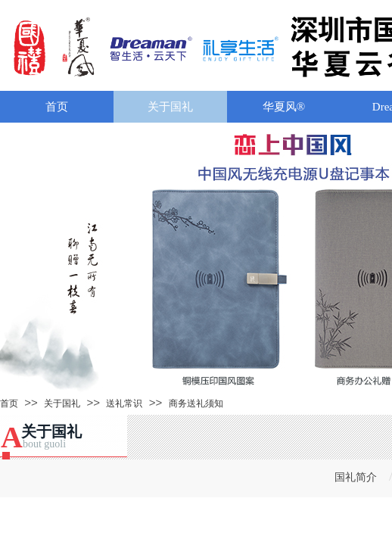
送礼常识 (124, 403)
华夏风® (284, 107)
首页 (57, 107)
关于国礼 (170, 107)
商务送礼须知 (196, 403)
